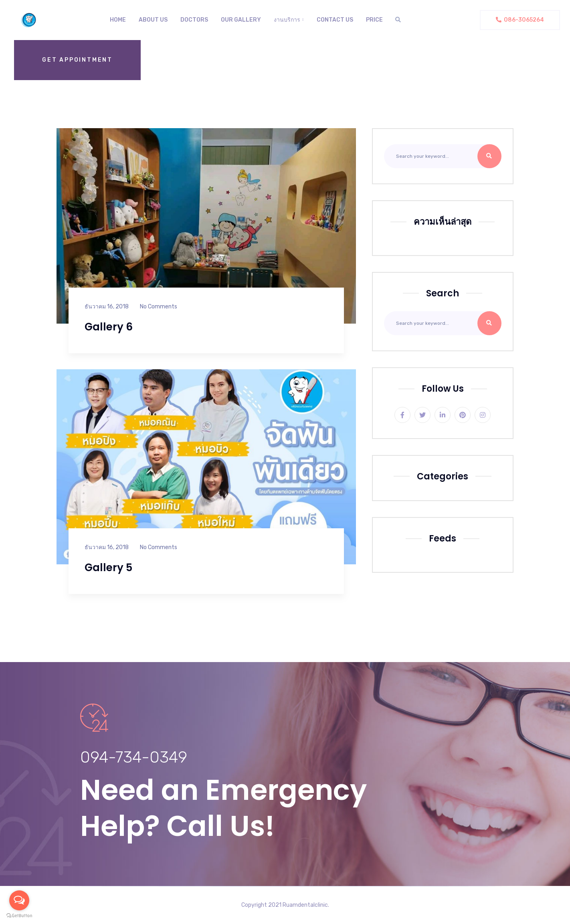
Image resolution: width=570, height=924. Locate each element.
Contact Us (335, 20)
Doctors (194, 20)
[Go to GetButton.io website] (19, 916)
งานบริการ (287, 20)
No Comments (159, 307)
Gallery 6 (109, 327)
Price (374, 20)
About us (153, 20)
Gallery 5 (108, 568)
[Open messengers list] (19, 900)
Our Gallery (241, 20)
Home (118, 20)
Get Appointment (77, 60)
